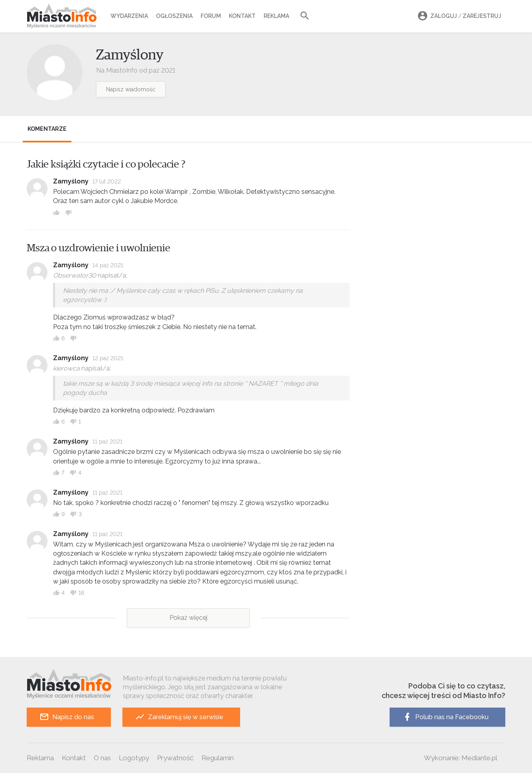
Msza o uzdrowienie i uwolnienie (99, 248)
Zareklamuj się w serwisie (179, 717)
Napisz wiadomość (131, 89)
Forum (211, 16)
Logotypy (134, 758)
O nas (102, 758)
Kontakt (242, 16)
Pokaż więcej (188, 618)
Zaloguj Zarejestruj (458, 16)
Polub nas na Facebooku (445, 717)
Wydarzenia (129, 16)
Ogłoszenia (174, 16)
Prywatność (175, 758)
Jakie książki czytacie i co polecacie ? (106, 164)
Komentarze (47, 129)
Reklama (276, 16)
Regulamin (218, 758)
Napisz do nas (67, 717)
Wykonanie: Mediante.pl (461, 758)
